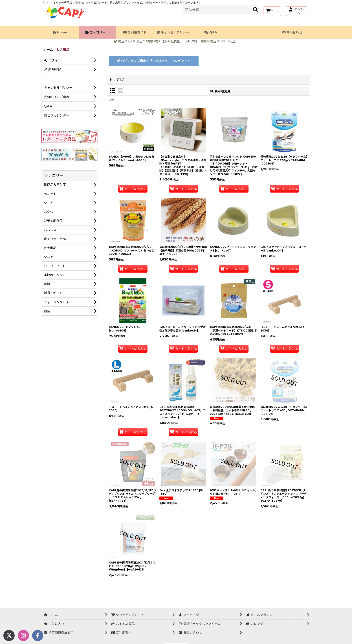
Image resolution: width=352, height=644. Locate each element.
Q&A (211, 32)
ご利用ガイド (135, 32)
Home (60, 32)
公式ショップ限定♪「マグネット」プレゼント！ (154, 61)
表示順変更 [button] (220, 91)
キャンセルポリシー (173, 32)
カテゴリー (98, 32)
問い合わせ (292, 32)
